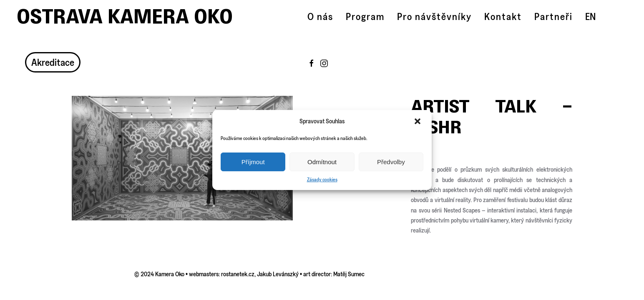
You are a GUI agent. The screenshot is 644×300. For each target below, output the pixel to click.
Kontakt (503, 16)
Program (365, 16)
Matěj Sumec (349, 274)
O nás (320, 16)
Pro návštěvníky (434, 16)
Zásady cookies (322, 179)
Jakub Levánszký (278, 274)
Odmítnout (322, 162)
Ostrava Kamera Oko (125, 16)
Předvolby (391, 162)
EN (590, 16)
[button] (418, 121)
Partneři (553, 16)
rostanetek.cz (238, 274)
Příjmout (253, 162)
